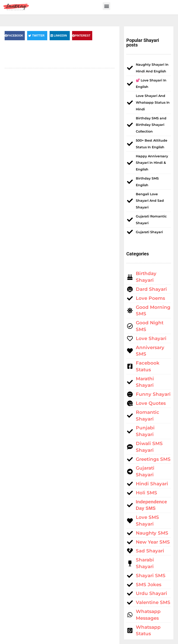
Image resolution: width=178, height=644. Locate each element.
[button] (106, 6)
